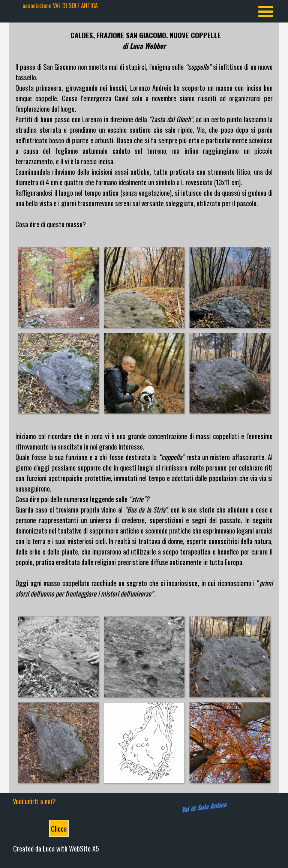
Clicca (59, 828)
